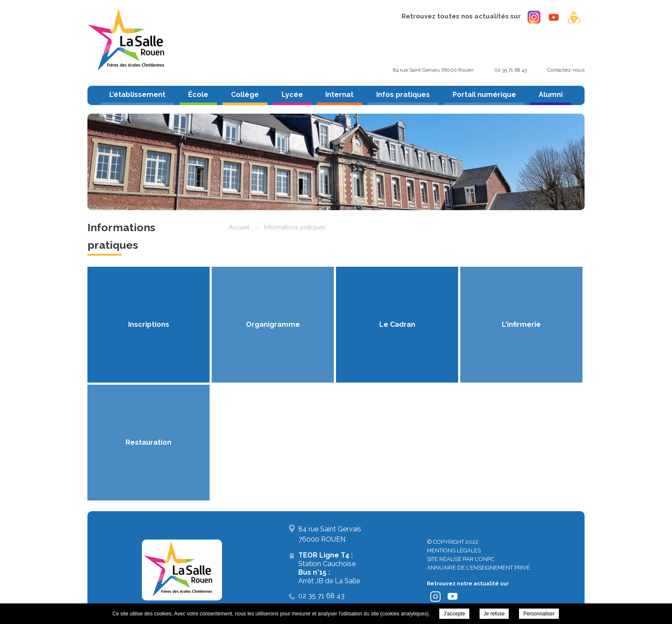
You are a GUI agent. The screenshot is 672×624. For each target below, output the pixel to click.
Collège (245, 95)
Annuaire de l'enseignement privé (478, 568)
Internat (339, 95)
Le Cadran (397, 324)
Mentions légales (454, 550)
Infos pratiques (403, 95)
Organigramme (273, 324)
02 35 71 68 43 (510, 70)
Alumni (551, 95)
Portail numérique (484, 95)
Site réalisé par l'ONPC (460, 559)
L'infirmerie (521, 324)
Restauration (148, 442)
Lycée (292, 95)
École (198, 95)
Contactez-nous (566, 70)
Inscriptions (149, 324)
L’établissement (137, 95)
